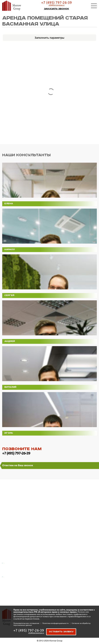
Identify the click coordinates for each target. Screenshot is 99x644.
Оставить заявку (61, 632)
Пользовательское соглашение (27, 623)
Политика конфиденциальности (56, 623)
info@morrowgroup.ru (56, 5)
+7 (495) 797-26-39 (56, 3)
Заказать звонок (56, 9)
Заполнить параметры (49, 38)
